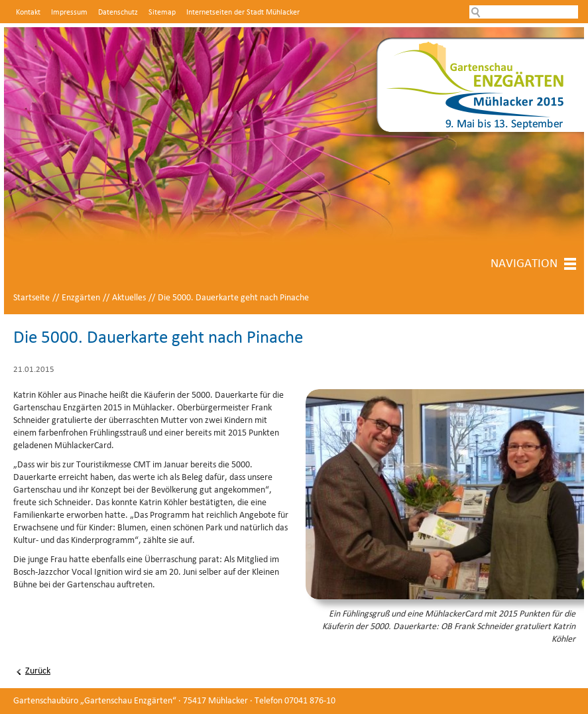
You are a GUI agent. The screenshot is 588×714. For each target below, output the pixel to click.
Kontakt (28, 13)
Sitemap (162, 13)
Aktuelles (129, 298)
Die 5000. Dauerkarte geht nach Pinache (233, 298)
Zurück (38, 671)
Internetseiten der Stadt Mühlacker (243, 13)
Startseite (31, 298)
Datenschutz (118, 13)
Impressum (69, 13)
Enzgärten (81, 298)
